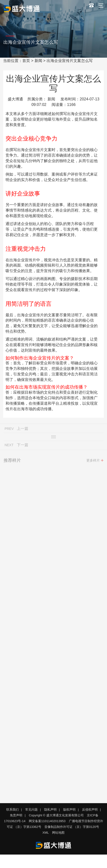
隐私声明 (50, 810)
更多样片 (93, 462)
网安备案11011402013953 (47, 821)
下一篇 (23, 446)
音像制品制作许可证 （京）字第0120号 (72, 827)
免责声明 (16, 815)
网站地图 (58, 833)
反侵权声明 (90, 810)
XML (46, 833)
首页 (26, 61)
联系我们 (12, 810)
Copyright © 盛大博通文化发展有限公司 (56, 815)
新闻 (38, 61)
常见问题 (31, 810)
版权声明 (69, 810)
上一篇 (23, 430)
